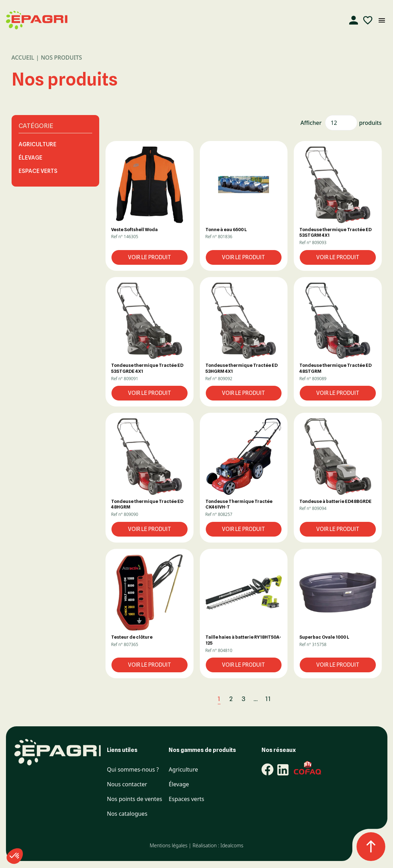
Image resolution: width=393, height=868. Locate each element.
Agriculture (38, 144)
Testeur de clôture (132, 637)
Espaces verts (186, 799)
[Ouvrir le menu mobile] (382, 20)
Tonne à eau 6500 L (226, 229)
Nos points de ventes (134, 799)
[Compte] (354, 20)
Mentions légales (168, 845)
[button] (150, 185)
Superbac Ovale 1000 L (324, 637)
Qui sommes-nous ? (133, 770)
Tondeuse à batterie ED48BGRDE (336, 501)
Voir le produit (150, 257)
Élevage (31, 158)
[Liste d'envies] (368, 20)
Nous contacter (127, 784)
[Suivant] (284, 699)
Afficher (311, 123)
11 (268, 699)
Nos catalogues (127, 814)
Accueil (23, 58)
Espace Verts (38, 171)
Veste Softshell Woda (134, 229)
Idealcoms (232, 845)
